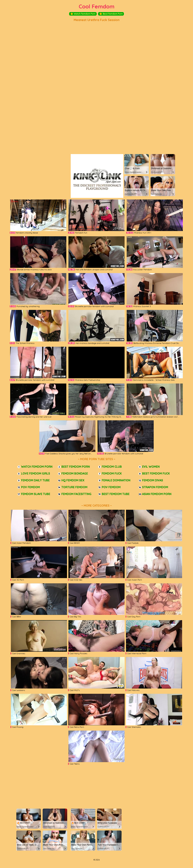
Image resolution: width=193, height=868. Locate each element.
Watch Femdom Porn (83, 14)
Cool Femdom (97, 6)
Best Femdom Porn (111, 14)
